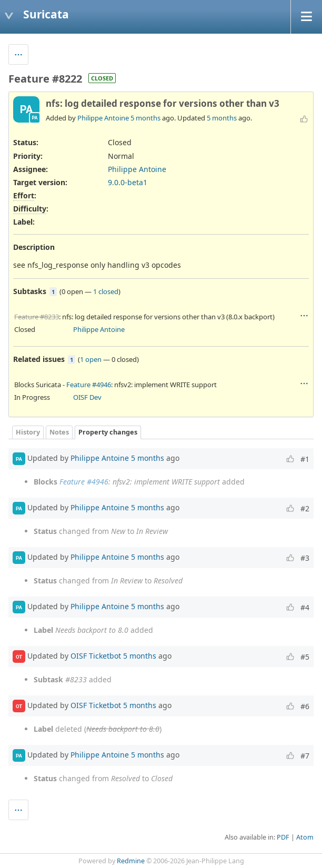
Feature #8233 (37, 317)
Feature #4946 (89, 385)
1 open (91, 359)
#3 (305, 558)
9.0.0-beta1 (128, 182)
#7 (305, 756)
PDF (283, 837)
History (28, 432)
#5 (305, 657)
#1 (305, 459)
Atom (305, 837)
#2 (305, 508)
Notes (59, 432)
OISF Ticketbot (96, 656)
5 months (145, 118)
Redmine (131, 861)
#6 (305, 706)
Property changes (108, 432)
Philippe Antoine (103, 118)
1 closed (106, 291)
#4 (305, 607)
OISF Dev (87, 397)
